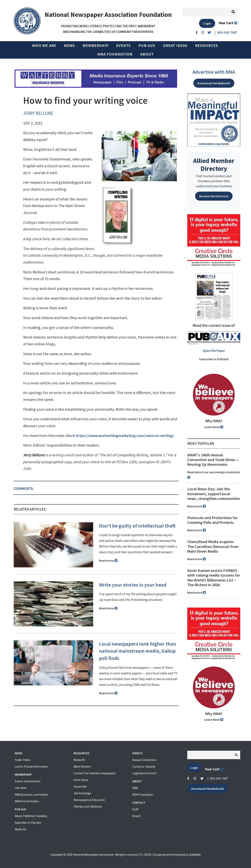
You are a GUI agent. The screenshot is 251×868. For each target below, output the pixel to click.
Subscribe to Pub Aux (28, 823)
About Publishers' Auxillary (31, 816)
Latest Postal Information (31, 767)
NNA (135, 788)
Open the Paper (214, 351)
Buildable (195, 855)
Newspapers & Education (89, 800)
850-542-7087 (219, 778)
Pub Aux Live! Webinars (88, 807)
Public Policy (22, 760)
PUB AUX (147, 45)
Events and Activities (28, 781)
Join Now (21, 788)
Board (136, 816)
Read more (108, 560)
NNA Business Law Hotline (31, 795)
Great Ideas (175, 45)
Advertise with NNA (214, 72)
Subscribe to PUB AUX (214, 359)
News (69, 45)
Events (123, 45)
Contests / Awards (144, 767)
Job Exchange (82, 793)
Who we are (44, 45)
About (147, 54)
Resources (207, 45)
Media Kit (20, 829)
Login (207, 23)
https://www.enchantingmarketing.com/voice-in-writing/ (125, 436)
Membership (95, 45)
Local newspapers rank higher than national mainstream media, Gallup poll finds (138, 651)
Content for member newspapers (95, 773)
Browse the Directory (214, 196)
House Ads (80, 787)
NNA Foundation (115, 54)
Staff (135, 809)
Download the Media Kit (214, 83)
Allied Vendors (82, 767)
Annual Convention (144, 760)
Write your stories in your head (133, 585)
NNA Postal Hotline (27, 801)
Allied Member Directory (214, 165)
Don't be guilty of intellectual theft (137, 526)
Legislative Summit (145, 773)
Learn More (214, 427)
